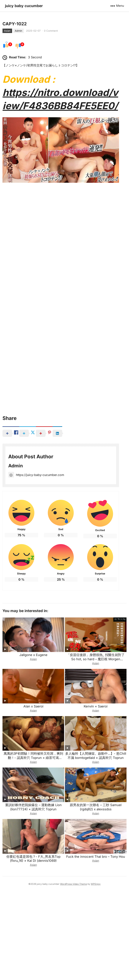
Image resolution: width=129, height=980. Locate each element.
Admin (19, 118)
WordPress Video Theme (74, 971)
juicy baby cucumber (24, 6)
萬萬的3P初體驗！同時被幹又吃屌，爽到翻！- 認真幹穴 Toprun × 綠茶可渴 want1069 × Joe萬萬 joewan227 (33, 845)
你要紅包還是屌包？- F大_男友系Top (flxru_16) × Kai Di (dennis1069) (33, 946)
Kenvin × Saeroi (96, 793)
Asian (7, 118)
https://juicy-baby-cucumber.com (36, 562)
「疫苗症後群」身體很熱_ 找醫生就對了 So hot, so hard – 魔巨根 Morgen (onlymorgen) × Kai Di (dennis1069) (96, 746)
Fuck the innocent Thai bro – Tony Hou (96, 944)
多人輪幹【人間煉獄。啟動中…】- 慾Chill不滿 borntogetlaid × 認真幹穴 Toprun (96, 843)
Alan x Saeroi (33, 793)
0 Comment (51, 118)
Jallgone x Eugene (33, 742)
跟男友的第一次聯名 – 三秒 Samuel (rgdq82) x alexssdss (96, 894)
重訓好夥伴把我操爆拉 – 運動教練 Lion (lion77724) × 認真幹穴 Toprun (33, 894)
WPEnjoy (96, 971)
